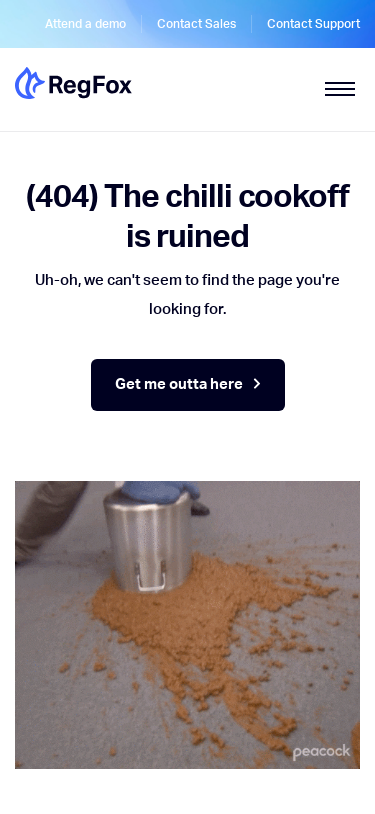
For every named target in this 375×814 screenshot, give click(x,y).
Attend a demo (85, 24)
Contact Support (313, 24)
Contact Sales (196, 24)
